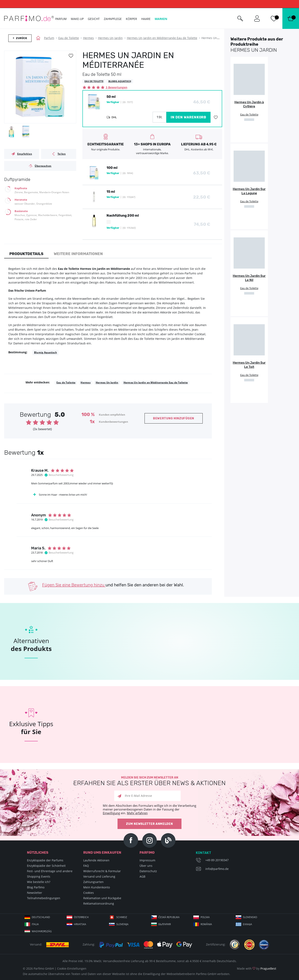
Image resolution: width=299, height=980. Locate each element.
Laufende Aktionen (96, 860)
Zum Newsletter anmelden (149, 824)
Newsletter (35, 893)
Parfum (49, 38)
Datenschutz (148, 871)
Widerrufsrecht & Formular (102, 871)
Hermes (88, 38)
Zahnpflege (113, 19)
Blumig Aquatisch (45, 352)
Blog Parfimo (36, 887)
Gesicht (94, 19)
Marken (161, 19)
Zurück (22, 38)
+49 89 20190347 (217, 860)
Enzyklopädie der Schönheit (46, 866)
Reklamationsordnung (99, 903)
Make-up (77, 19)
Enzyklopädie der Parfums (45, 860)
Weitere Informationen (78, 254)
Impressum (147, 860)
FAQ (86, 866)
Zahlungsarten (93, 882)
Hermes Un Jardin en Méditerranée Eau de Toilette (162, 38)
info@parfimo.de (217, 869)
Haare (146, 19)
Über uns (146, 866)
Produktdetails (26, 254)
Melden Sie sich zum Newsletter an (149, 781)
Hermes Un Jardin (110, 38)
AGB (142, 876)
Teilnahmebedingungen (44, 898)
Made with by (257, 968)
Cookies (89, 893)
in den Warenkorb (188, 117)
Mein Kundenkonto (97, 887)
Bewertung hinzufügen (174, 418)
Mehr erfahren (137, 813)
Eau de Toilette (69, 38)
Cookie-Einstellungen (72, 968)
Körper (131, 19)
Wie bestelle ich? (39, 882)
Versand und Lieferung (99, 876)
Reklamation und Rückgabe (102, 898)
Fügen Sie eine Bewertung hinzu (74, 585)
